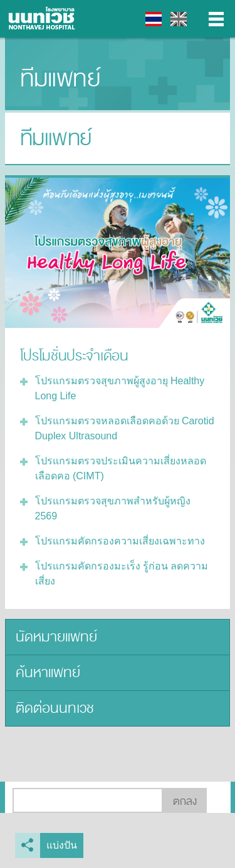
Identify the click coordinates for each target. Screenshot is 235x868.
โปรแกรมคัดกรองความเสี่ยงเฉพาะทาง (120, 541)
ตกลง (185, 801)
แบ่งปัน (62, 845)
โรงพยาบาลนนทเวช (44, 19)
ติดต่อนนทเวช (55, 708)
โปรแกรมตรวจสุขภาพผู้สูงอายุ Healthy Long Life (120, 388)
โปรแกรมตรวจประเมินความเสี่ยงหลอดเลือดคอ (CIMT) (121, 468)
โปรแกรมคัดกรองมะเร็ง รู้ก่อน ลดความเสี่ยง (122, 574)
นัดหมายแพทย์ (56, 637)
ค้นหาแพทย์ (48, 672)
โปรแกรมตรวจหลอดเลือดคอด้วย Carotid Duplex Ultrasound (125, 428)
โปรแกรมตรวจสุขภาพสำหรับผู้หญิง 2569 (113, 508)
